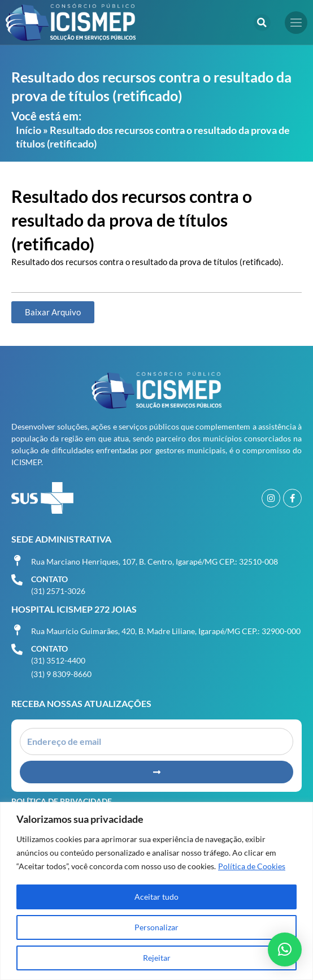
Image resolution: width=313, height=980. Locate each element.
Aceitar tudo (156, 897)
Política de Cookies (252, 866)
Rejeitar (157, 958)
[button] (262, 23)
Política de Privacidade (62, 801)
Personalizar (156, 927)
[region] (156, 891)
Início (29, 130)
